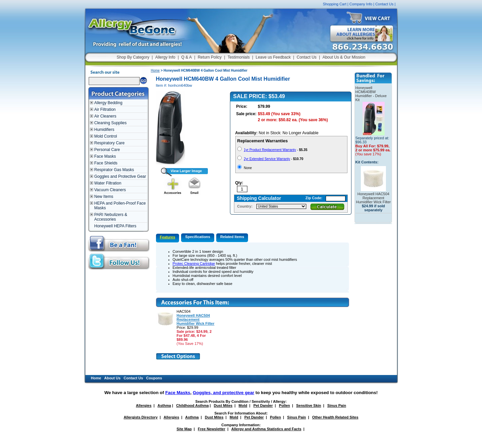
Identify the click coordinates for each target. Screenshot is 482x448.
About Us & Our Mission (344, 57)
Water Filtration (108, 183)
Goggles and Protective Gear (120, 176)
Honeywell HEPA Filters (115, 226)
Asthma (164, 405)
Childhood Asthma (192, 405)
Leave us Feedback (273, 57)
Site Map (184, 429)
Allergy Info (165, 57)
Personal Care (107, 150)
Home (155, 70)
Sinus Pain (337, 405)
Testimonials (239, 57)
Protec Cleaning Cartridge (194, 264)
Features (168, 237)
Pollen (284, 405)
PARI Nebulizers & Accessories (111, 217)
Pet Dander (263, 405)
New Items (104, 197)
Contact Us (384, 4)
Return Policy (210, 57)
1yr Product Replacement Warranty (270, 150)
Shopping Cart (334, 4)
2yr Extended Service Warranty (267, 159)
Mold (243, 405)
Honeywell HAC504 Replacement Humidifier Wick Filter (196, 319)
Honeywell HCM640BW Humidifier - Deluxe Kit (371, 94)
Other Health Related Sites (335, 417)
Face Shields (106, 163)
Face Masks (105, 156)
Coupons (154, 378)
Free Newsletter (212, 429)
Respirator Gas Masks (114, 170)
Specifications (198, 237)
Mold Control (106, 136)
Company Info (361, 4)
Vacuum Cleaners (110, 190)
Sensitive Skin (309, 405)
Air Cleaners (105, 116)
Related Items (232, 237)
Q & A (187, 57)
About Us (112, 378)
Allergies (144, 405)
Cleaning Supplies (111, 123)
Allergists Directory (140, 417)
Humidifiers (104, 130)
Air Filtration (105, 109)
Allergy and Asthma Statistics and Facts (266, 429)
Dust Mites (223, 405)
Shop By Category (133, 57)
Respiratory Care (110, 143)
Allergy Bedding (108, 103)
